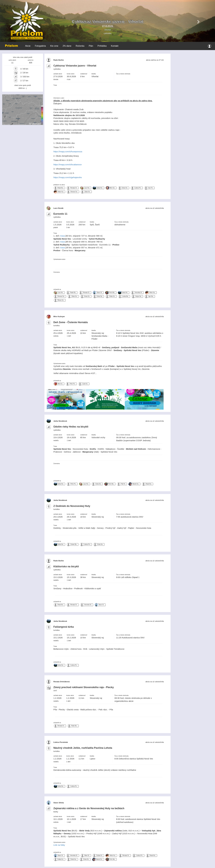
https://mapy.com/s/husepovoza (68, 152)
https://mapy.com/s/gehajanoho (68, 177)
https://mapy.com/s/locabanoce (68, 165)
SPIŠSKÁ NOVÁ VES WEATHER (192, 64)
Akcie (28, 46)
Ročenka (80, 46)
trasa (63, 236)
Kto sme (54, 46)
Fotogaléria (40, 46)
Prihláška (102, 46)
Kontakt (115, 46)
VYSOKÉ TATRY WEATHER (192, 87)
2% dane (67, 46)
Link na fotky (59, 845)
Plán (91, 46)
